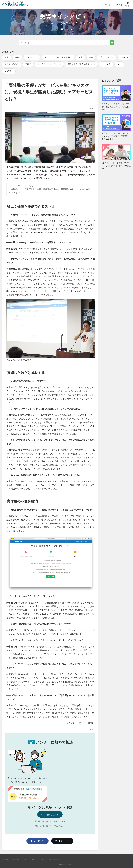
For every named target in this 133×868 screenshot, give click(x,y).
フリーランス (32, 57)
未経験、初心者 (11, 64)
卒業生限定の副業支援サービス (81, 64)
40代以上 (9, 71)
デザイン (124, 57)
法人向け (118, 5)
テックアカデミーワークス (49, 64)
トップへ (67, 29)
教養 (91, 57)
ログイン (128, 4)
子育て (28, 64)
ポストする (62, 841)
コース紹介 (108, 5)
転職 (17, 57)
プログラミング (107, 57)
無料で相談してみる (50, 814)
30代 (119, 64)
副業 (7, 57)
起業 (80, 57)
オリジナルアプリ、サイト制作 (58, 57)
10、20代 (106, 64)
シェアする (38, 841)
